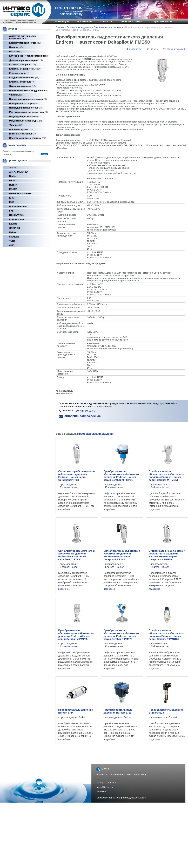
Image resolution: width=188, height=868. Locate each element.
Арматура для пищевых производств (23, 37)
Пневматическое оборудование (29, 90)
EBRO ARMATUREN (20, 194)
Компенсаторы (19, 73)
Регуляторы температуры (26, 121)
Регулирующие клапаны (25, 116)
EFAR (12, 198)
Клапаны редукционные (25, 69)
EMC (12, 202)
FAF (11, 211)
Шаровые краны (21, 129)
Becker (13, 176)
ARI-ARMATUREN (19, 172)
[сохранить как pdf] (174, 49)
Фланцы (16, 125)
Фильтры (16, 95)
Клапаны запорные (22, 65)
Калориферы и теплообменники (29, 56)
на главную (62, 21)
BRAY (12, 181)
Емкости (16, 52)
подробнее (64, 509)
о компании (85, 21)
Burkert (13, 185)
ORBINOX (15, 228)
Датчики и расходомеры (26, 60)
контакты (106, 21)
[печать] (152, 49)
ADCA (13, 168)
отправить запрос (162, 21)
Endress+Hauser (18, 206)
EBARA (13, 189)
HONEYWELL (16, 215)
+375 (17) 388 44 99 (69, 8)
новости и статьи (131, 21)
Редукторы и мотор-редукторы (28, 112)
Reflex (13, 232)
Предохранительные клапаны (28, 99)
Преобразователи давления (108, 27)
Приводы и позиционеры (26, 108)
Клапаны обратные (22, 82)
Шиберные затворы (23, 134)
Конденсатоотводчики (24, 77)
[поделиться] (133, 49)
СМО (12, 245)
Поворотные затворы (24, 103)
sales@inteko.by (105, 787)
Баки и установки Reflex (25, 43)
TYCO (12, 241)
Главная (60, 27)
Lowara (13, 224)
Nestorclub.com (139, 798)
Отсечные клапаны (22, 86)
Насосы (16, 47)
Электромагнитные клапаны (28, 138)
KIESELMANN (17, 219)
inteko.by (101, 792)
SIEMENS (14, 237)
